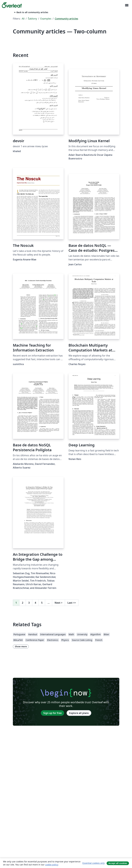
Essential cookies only (94, 863)
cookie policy (52, 865)
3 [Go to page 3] (29, 603)
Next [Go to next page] (59, 603)
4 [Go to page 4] (35, 603)
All (23, 19)
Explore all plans (79, 713)
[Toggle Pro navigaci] (127, 5)
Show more (21, 646)
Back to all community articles (31, 12)
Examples (46, 19)
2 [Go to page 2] (23, 603)
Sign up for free (52, 713)
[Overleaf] (12, 5)
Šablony (32, 19)
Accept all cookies (118, 863)
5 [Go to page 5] (42, 603)
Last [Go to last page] (72, 603)
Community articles (66, 19)
